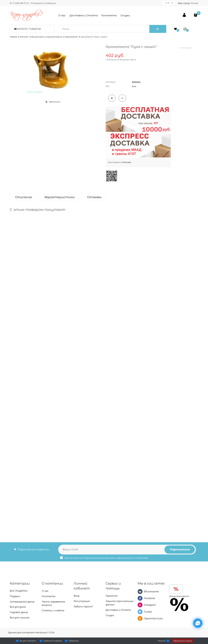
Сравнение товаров (52, 641)
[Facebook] (140, 598)
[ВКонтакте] (140, 592)
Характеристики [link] (60, 197)
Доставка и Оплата (84, 15)
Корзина (162, 641)
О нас (62, 15)
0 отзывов (185, 48)
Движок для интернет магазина (27, 632)
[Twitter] (140, 612)
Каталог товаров (29, 29)
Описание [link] (24, 197)
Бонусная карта (179, 596)
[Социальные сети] (198, 623)
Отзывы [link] (94, 197)
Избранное (74, 641)
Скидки (125, 15)
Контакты (109, 15)
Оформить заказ (183, 641)
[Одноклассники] (140, 618)
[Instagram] (140, 605)
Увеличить (55, 102)
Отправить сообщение (43, 3)
